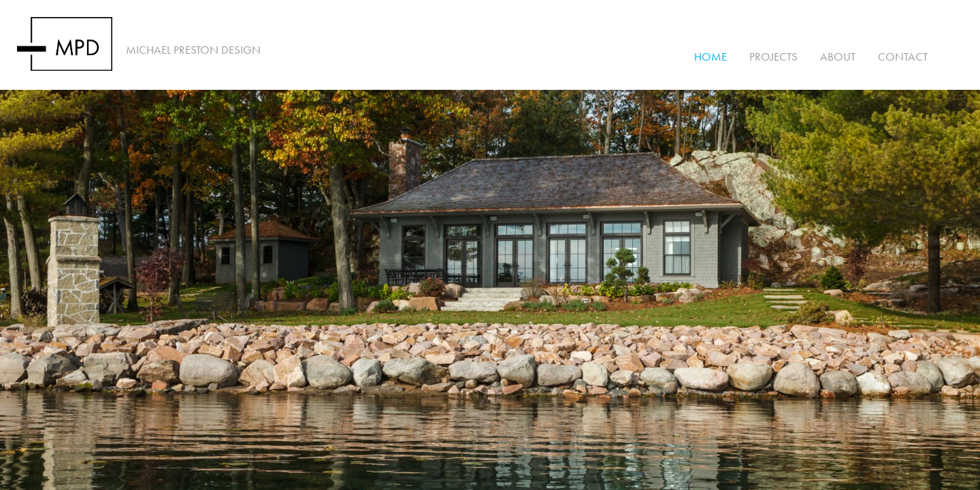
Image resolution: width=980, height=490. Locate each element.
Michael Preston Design (193, 50)
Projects (773, 56)
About (838, 56)
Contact (903, 56)
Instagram (957, 57)
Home (710, 56)
